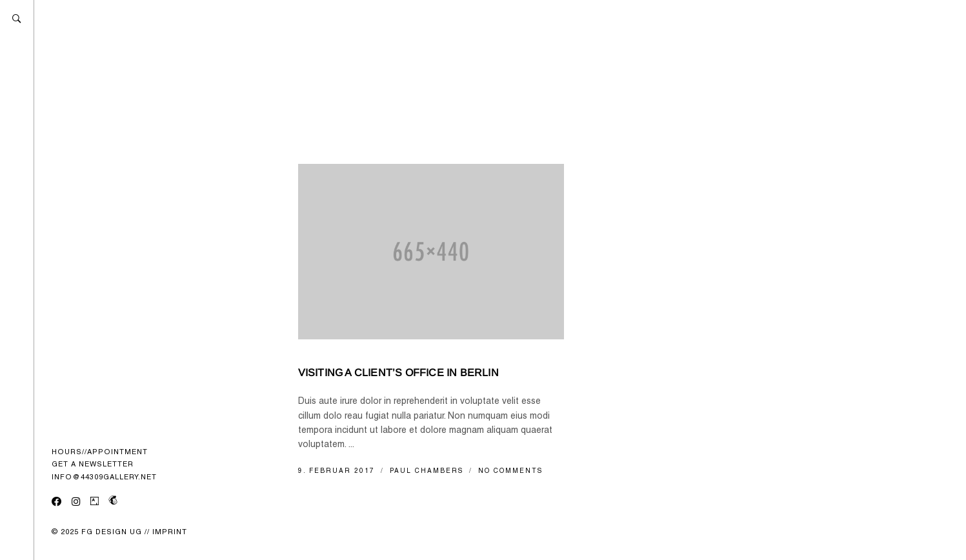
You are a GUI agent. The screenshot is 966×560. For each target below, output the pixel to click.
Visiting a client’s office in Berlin (398, 373)
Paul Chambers (428, 471)
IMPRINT (170, 532)
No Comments (510, 471)
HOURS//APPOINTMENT (100, 452)
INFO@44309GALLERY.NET (104, 477)
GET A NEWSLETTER (93, 464)
